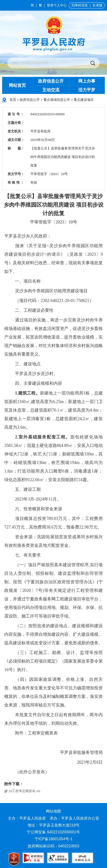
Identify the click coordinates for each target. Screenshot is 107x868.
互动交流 (51, 90)
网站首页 (17, 85)
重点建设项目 (84, 100)
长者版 (97, 5)
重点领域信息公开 (57, 100)
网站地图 (53, 811)
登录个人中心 (57, 5)
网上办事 (87, 81)
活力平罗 (87, 90)
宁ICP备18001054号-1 (54, 839)
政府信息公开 (51, 81)
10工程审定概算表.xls (24, 791)
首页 (13, 100)
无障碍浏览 (79, 5)
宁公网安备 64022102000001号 (53, 832)
